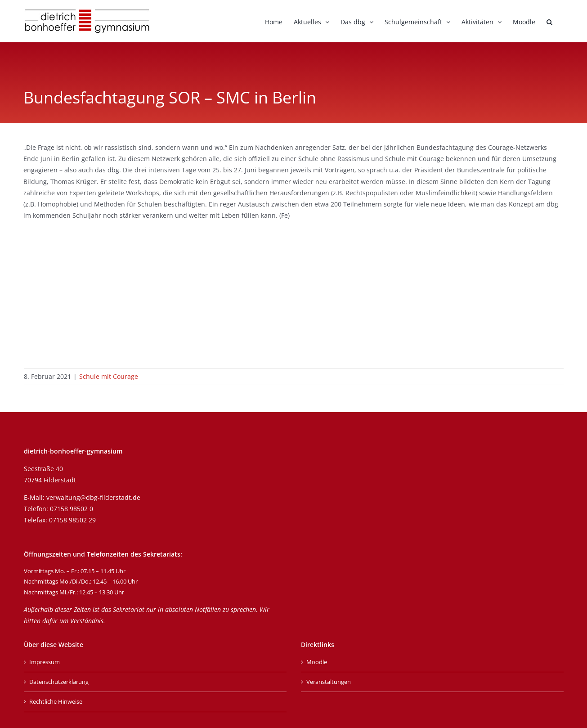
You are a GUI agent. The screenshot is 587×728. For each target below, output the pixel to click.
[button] (549, 21)
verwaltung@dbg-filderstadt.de (93, 497)
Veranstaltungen (329, 682)
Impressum (45, 662)
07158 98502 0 (72, 509)
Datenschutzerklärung (59, 682)
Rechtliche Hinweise (56, 701)
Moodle (317, 662)
